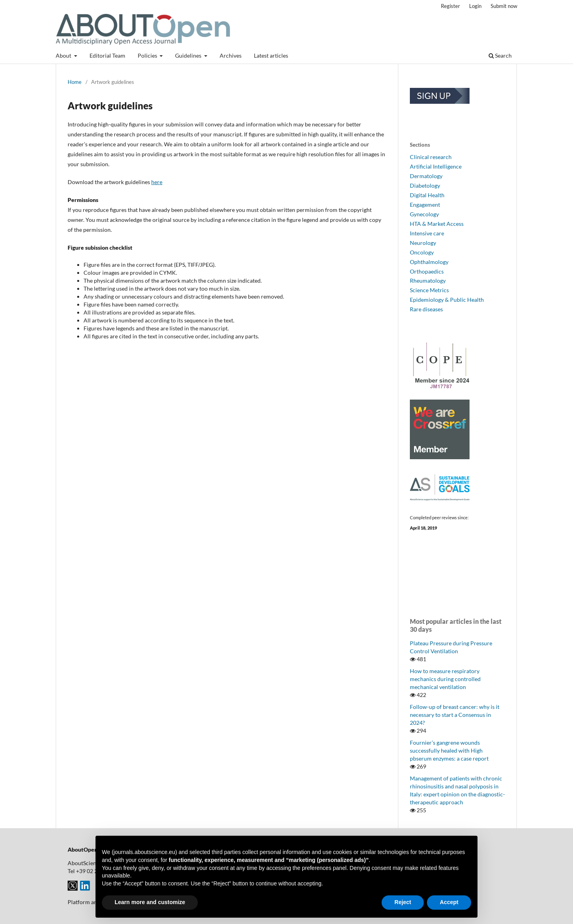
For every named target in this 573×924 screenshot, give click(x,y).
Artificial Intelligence (436, 166)
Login (475, 6)
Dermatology (426, 176)
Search (500, 55)
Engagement (425, 205)
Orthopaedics (427, 271)
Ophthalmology (429, 262)
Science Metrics (429, 290)
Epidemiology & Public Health (447, 300)
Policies (148, 55)
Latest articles (271, 55)
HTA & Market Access (437, 224)
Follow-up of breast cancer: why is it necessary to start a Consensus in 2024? (455, 715)
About (64, 55)
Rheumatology (428, 280)
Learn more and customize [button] (150, 902)
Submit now (504, 6)
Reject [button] (403, 902)
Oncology (422, 252)
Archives (231, 55)
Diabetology (425, 185)
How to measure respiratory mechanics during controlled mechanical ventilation (445, 679)
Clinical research (431, 157)
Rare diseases (426, 309)
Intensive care (427, 233)
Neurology (423, 243)
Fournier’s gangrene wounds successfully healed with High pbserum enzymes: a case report (449, 750)
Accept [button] (449, 902)
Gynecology (424, 214)
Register (450, 6)
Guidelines (189, 55)
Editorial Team (107, 55)
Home (75, 82)
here (157, 182)
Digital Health (427, 195)
